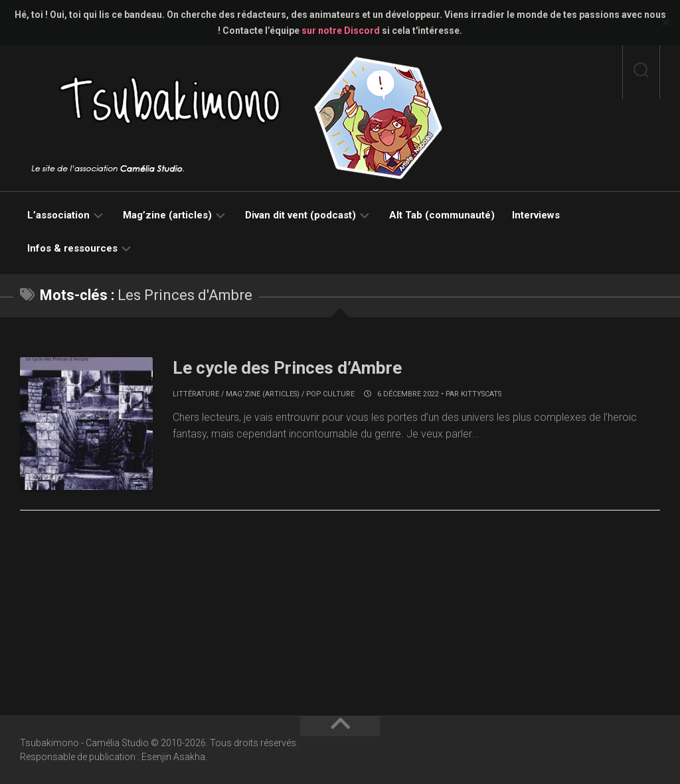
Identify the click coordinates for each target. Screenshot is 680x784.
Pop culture (330, 394)
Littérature (196, 394)
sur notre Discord (341, 31)
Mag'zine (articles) (263, 394)
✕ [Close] (666, 23)
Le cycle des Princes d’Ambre (287, 368)
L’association (58, 215)
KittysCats (481, 394)
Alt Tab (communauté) (442, 215)
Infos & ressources (72, 248)
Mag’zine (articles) (167, 215)
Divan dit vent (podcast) (300, 215)
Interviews (536, 215)
